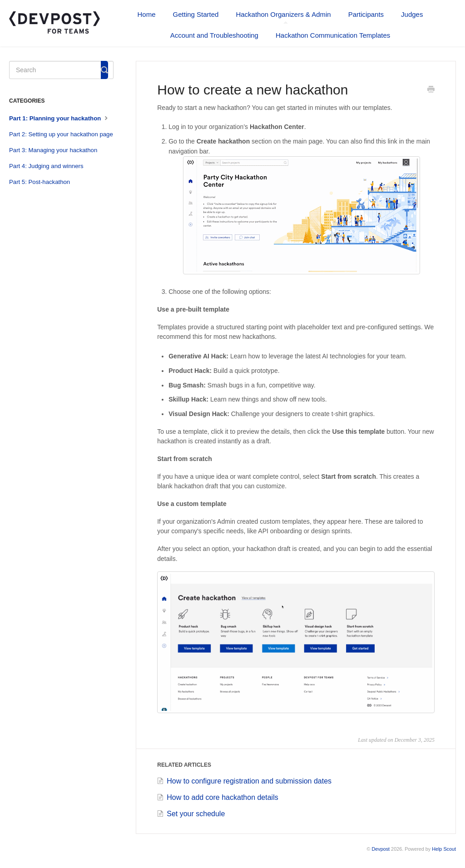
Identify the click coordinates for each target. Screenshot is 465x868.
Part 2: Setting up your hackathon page (61, 134)
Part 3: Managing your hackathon (53, 150)
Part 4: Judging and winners (46, 166)
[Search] (61, 70)
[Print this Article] (431, 90)
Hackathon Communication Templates (333, 35)
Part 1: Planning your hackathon (59, 118)
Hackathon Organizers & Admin (283, 17)
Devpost (381, 849)
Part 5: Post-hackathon (40, 182)
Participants (366, 14)
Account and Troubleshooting (214, 35)
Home (147, 14)
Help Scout (444, 849)
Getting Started (196, 14)
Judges (412, 14)
